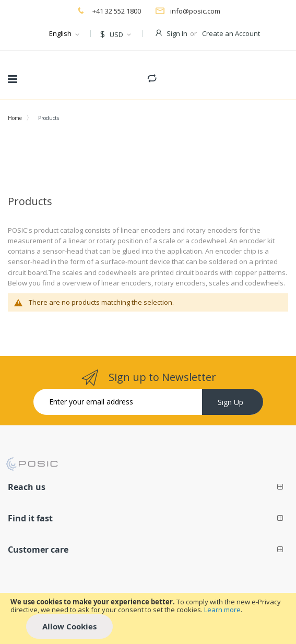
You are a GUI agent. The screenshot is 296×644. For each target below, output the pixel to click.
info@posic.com (195, 11)
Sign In (177, 33)
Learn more (222, 610)
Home (15, 118)
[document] (148, 618)
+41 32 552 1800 (116, 11)
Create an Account (231, 33)
